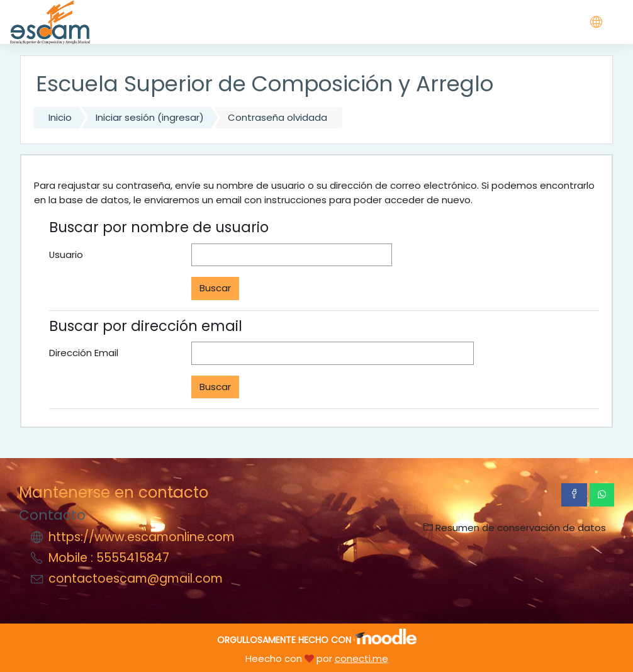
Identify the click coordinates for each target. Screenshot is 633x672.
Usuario (66, 255)
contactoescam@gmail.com (136, 579)
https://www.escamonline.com (142, 537)
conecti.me (361, 658)
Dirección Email (84, 353)
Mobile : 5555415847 (109, 558)
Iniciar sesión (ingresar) (150, 117)
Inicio (60, 117)
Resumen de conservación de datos (515, 528)
